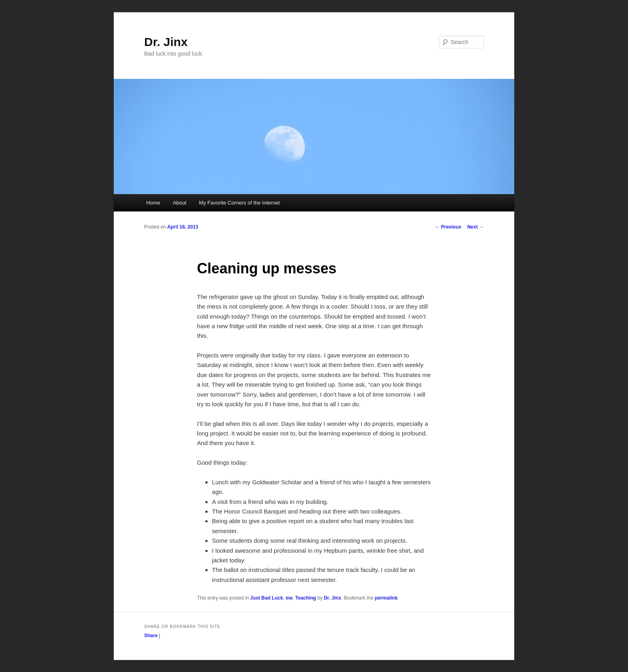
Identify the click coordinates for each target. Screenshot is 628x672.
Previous (448, 227)
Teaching (306, 598)
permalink (386, 598)
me (289, 598)
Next (476, 227)
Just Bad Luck (267, 598)
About (179, 203)
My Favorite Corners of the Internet (240, 203)
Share (151, 636)
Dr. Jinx (166, 42)
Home (153, 203)
